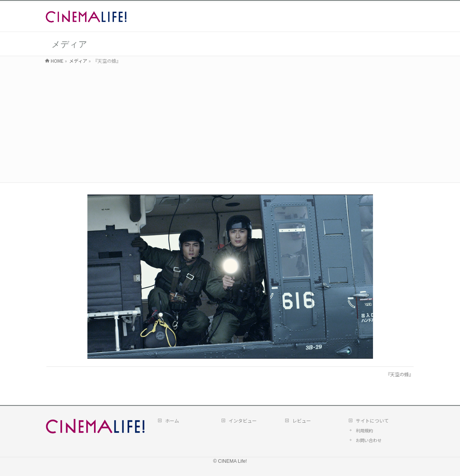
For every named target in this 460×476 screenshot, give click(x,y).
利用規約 (364, 430)
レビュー (302, 420)
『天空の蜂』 (400, 374)
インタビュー (243, 420)
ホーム (172, 420)
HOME (57, 61)
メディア (78, 61)
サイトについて (372, 420)
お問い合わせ (369, 439)
